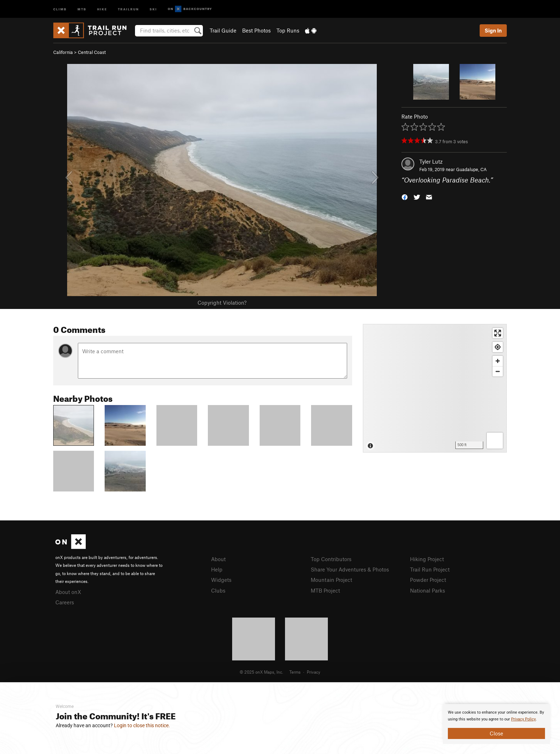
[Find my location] (498, 347)
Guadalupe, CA (471, 169)
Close (496, 733)
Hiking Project (427, 559)
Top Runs (288, 30)
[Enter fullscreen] (498, 333)
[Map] (435, 388)
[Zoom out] (498, 371)
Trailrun (128, 9)
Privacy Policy (523, 719)
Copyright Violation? (222, 303)
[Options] (495, 441)
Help (217, 569)
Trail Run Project (430, 569)
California (63, 52)
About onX (68, 592)
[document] (496, 724)
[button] (405, 197)
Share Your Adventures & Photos (350, 569)
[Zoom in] (498, 361)
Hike (102, 9)
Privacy (314, 672)
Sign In (493, 30)
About (218, 559)
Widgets (221, 580)
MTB (82, 9)
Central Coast (92, 52)
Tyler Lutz (431, 161)
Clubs (218, 590)
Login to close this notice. (142, 725)
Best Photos (256, 30)
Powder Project (428, 580)
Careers (65, 602)
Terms (295, 672)
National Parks (427, 590)
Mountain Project (331, 580)
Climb (60, 9)
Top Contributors (331, 559)
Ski (153, 9)
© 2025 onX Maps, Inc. (261, 672)
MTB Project (325, 590)
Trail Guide (223, 30)
